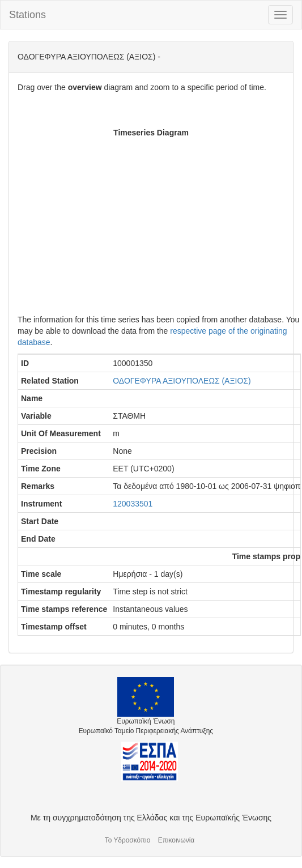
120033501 (133, 504)
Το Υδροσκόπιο (128, 840)
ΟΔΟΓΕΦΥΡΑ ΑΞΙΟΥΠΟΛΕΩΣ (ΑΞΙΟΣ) (182, 381)
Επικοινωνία (176, 840)
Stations (27, 15)
